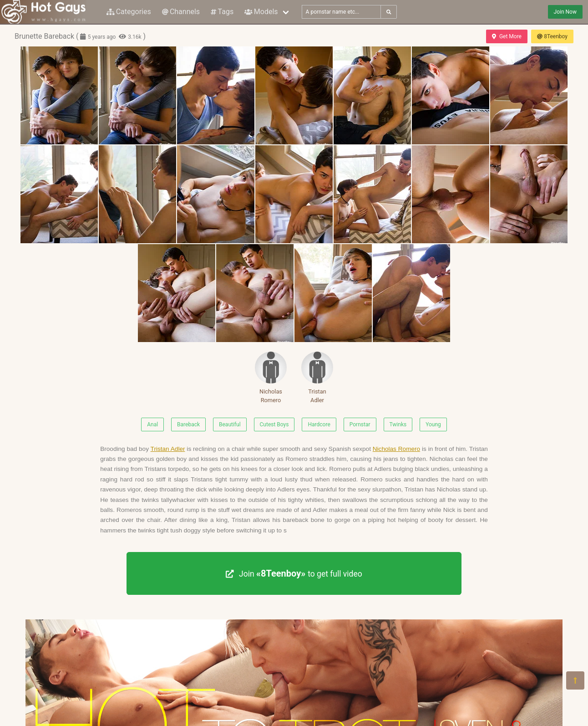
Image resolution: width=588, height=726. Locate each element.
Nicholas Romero (271, 378)
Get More (507, 36)
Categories (129, 12)
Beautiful (230, 424)
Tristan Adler (317, 378)
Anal (152, 424)
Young (433, 424)
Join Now (565, 12)
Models (261, 12)
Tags (222, 12)
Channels (181, 12)
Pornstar (360, 424)
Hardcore (319, 424)
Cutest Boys (274, 424)
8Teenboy (552, 36)
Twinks (398, 424)
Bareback (188, 424)
